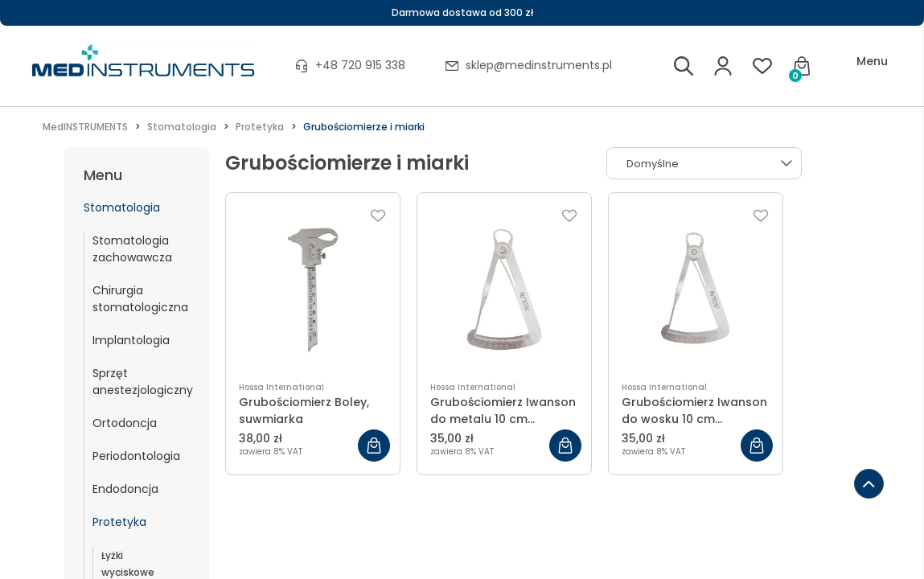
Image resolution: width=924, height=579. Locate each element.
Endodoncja (125, 489)
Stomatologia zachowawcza (132, 249)
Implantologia (131, 340)
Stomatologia (122, 207)
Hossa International (281, 387)
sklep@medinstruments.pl (539, 65)
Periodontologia (136, 456)
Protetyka (119, 522)
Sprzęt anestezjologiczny (143, 382)
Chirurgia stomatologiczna (140, 299)
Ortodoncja (125, 423)
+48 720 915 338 (360, 65)
